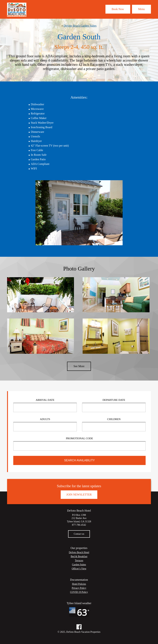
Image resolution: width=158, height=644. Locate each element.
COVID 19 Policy (79, 592)
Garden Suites (79, 565)
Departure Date (114, 400)
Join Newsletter (79, 495)
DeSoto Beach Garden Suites (80, 26)
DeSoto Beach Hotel (79, 552)
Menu (141, 9)
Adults (45, 419)
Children (114, 419)
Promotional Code (79, 438)
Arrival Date (45, 400)
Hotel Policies (79, 584)
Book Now (118, 9)
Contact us (79, 534)
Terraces (79, 561)
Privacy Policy (79, 588)
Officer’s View (79, 569)
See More (79, 366)
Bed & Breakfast (79, 556)
